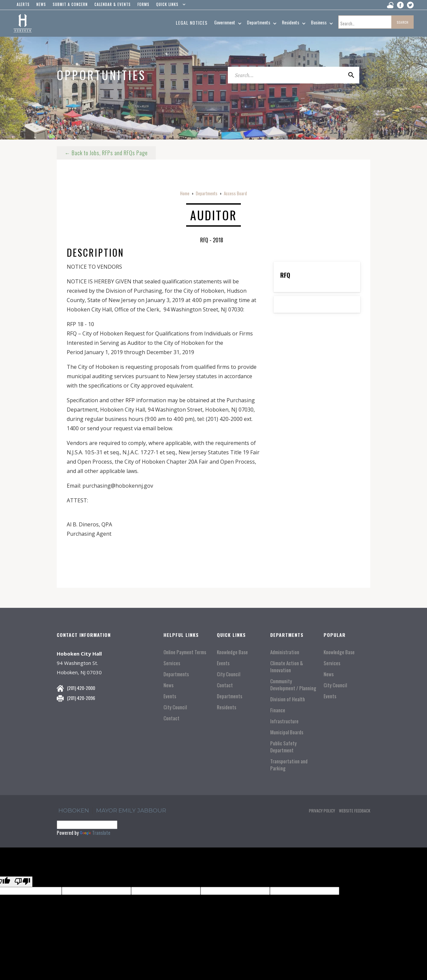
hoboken (74, 810)
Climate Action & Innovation (287, 667)
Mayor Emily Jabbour (131, 810)
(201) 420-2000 (81, 688)
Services (172, 663)
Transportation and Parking (289, 765)
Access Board (235, 193)
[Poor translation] (22, 882)
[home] (23, 23)
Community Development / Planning (293, 685)
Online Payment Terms (185, 652)
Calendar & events (113, 4)
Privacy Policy (322, 811)
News (168, 685)
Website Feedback (355, 811)
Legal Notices (192, 23)
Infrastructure (284, 721)
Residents (227, 707)
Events (170, 696)
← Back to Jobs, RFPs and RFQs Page (106, 153)
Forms (143, 4)
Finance (278, 710)
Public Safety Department (283, 747)
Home (185, 193)
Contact (171, 718)
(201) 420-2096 (81, 698)
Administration (285, 652)
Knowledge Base (232, 652)
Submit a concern (70, 4)
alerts (23, 4)
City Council (175, 707)
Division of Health (288, 699)
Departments (207, 193)
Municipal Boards (287, 732)
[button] (169, 6)
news (41, 4)
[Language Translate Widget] (87, 825)
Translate (95, 832)
